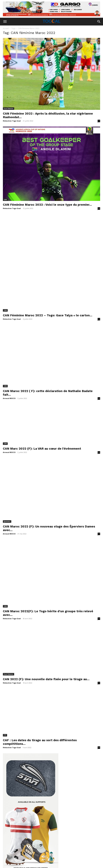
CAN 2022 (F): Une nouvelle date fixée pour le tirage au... (46, 582)
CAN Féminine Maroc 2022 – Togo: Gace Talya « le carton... (48, 266)
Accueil (6, 28)
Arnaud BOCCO (9, 334)
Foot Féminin (9, 109)
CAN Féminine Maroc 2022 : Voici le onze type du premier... (47, 205)
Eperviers (7, 447)
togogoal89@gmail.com (59, 842)
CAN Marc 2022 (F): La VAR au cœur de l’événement (42, 391)
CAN (5, 200)
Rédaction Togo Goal (12, 121)
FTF (5, 638)
